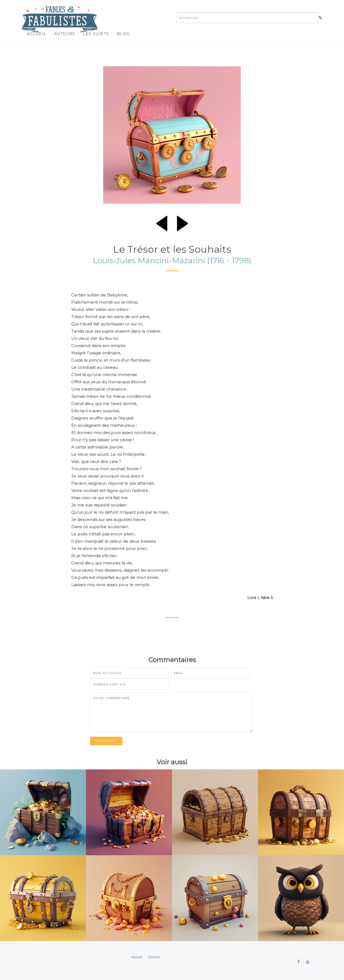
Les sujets (96, 34)
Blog (123, 34)
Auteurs (65, 34)
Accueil (37, 34)
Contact (154, 957)
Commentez (106, 741)
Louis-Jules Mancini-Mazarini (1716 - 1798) (172, 260)
